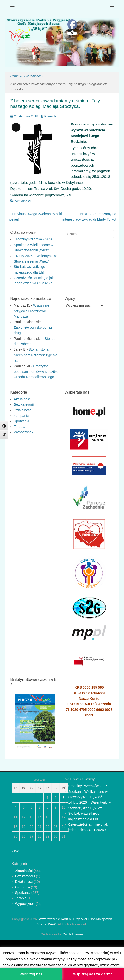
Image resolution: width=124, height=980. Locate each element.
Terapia (20, 427)
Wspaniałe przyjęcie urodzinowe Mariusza (32, 311)
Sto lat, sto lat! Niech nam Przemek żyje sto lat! (36, 355)
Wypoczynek (24, 432)
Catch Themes (73, 934)
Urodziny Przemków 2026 (34, 239)
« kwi (15, 851)
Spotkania (22, 421)
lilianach (50, 116)
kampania (21, 416)
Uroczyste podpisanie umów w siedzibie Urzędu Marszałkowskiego (36, 372)
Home (16, 76)
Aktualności (34, 76)
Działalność (23, 410)
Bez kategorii (24, 404)
